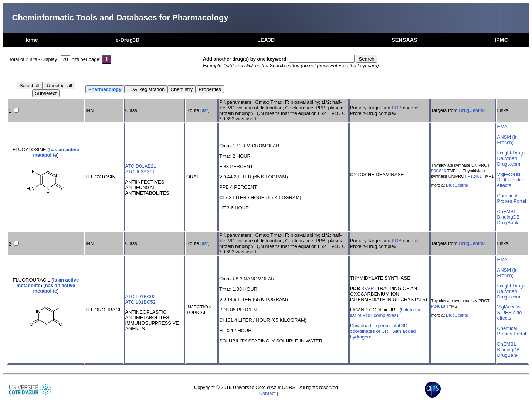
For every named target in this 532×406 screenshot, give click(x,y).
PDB (397, 108)
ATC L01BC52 (140, 302)
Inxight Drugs (511, 153)
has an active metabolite (56, 152)
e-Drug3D (128, 40)
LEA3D (266, 40)
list (205, 110)
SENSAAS (404, 40)
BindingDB (509, 217)
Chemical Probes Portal (512, 198)
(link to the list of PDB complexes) (386, 313)
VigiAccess (509, 174)
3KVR (368, 288)
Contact (267, 393)
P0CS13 (439, 171)
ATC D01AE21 (140, 166)
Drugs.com (509, 164)
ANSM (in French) (507, 140)
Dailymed (507, 158)
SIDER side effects (510, 182)
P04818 (438, 306)
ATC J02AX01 (140, 172)
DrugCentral (472, 110)
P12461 (475, 176)
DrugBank (508, 223)
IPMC (501, 40)
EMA (502, 127)
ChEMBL (507, 211)
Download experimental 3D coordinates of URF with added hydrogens (383, 331)
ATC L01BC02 (140, 296)
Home (31, 40)
